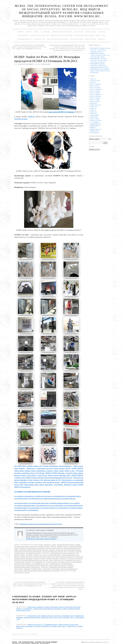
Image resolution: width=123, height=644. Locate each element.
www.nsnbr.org (19, 489)
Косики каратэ (23, 36)
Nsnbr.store (94, 114)
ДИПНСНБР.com (96, 124)
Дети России (79, 32)
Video (54, 538)
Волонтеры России (54, 475)
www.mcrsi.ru (48, 489)
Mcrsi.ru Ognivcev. (96, 94)
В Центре (36, 552)
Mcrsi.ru (48, 538)
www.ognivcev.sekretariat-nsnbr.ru (25, 498)
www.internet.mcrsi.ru (43, 498)
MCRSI (41, 538)
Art (77, 546)
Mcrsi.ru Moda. (95, 93)
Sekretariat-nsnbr (96, 121)
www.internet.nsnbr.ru (21, 501)
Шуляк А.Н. (102, 39)
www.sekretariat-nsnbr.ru (73, 489)
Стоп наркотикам (76, 39)
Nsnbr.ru (93, 110)
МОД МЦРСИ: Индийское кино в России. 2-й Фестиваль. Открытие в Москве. (100, 50)
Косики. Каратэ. (63, 539)
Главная (21, 32)
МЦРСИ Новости (96, 129)
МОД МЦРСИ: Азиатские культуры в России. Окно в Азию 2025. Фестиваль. (99, 60)
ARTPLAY (31, 117)
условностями (36, 562)
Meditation (94, 103)
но (44, 555)
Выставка (55, 552)
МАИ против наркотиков (40, 36)
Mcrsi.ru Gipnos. (96, 88)
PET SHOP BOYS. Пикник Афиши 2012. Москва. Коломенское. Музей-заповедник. (43, 459)
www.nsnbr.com (39, 489)
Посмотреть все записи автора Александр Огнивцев (42, 532)
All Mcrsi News (95, 81)
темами (27, 562)
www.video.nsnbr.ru (35, 501)
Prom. (23, 548)
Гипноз (53, 539)
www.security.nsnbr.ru (21, 496)
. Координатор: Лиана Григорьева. (62, 546)
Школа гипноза (90, 39)
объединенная (55, 557)
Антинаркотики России (66, 538)
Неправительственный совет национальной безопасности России (41, 517)
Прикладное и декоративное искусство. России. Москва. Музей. (48, 461)
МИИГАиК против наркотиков (62, 36)
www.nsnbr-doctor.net (21, 491)
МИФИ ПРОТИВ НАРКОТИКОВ (84, 36)
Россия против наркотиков (57, 39)
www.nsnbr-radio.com (69, 491)
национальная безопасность (52, 491)
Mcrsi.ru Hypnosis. (96, 89)
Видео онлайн (44, 539)
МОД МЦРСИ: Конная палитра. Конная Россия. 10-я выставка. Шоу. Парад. (100, 55)
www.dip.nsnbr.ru (33, 503)
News (36, 32)
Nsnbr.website (95, 115)
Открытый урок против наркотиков (28, 545)
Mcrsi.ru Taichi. (95, 100)
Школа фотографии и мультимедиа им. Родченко (41, 564)
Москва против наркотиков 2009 (59, 468)
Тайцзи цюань (20, 546)
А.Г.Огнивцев (45, 32)
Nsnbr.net (93, 108)
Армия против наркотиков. (62, 32)
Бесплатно (34, 539)
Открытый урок (39, 39)
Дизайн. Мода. (91, 32)
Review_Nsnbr (95, 119)
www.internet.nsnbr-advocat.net (38, 496)
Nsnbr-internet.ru (96, 105)
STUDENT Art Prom (21, 119)
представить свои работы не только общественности (47, 558)
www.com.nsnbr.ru (62, 501)
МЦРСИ (48, 541)
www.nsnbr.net (29, 489)
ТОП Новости (95, 133)
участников (56, 562)
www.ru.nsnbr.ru (75, 496)
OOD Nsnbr (94, 117)
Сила (65, 545)
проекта (71, 558)
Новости (52, 543)
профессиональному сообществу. (27, 560)
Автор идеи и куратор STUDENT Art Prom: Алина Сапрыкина (51, 550)
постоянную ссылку (22, 565)
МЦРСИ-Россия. (57, 541)
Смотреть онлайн (75, 545)
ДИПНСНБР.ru (95, 126)
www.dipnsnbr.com (59, 489)
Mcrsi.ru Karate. (96, 91)
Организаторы (20, 558)
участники (47, 562)
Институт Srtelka (76, 552)
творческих (19, 562)
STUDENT (29, 548)
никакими (38, 555)
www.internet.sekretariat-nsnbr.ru (59, 496)
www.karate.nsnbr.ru (21, 503)
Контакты (102, 32)
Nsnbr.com (94, 107)
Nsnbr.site (94, 112)
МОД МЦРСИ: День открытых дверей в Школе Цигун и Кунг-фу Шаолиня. (100, 71)
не (33, 555)
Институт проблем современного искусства (31, 553)
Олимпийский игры (24, 39)
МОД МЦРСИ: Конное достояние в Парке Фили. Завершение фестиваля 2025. (100, 66)
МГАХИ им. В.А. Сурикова (63, 553)
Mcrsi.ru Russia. (96, 98)
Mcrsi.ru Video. (95, 101)
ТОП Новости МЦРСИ (33, 546)
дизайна (63, 552)
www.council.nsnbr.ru (57, 498)
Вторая (43, 552)
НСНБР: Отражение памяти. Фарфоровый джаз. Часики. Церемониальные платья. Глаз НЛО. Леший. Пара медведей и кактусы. (29, 47)
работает (45, 560)
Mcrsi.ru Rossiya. (96, 96)
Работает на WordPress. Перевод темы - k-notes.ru (96, 635)
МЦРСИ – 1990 (100, 36)
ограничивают (67, 557)
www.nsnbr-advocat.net (36, 491)
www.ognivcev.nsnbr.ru (75, 501)
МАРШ (51, 553)
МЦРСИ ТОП (95, 131)
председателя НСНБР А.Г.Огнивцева (61, 112)
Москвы (28, 555)
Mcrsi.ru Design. (96, 84)
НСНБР (58, 543)
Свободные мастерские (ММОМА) (61, 560)
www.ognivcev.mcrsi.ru (48, 501)
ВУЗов (49, 552)
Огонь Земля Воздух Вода (71, 543)
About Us (29, 32)
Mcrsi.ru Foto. (95, 86)
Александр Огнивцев (26, 64)
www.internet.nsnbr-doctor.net (73, 498)
